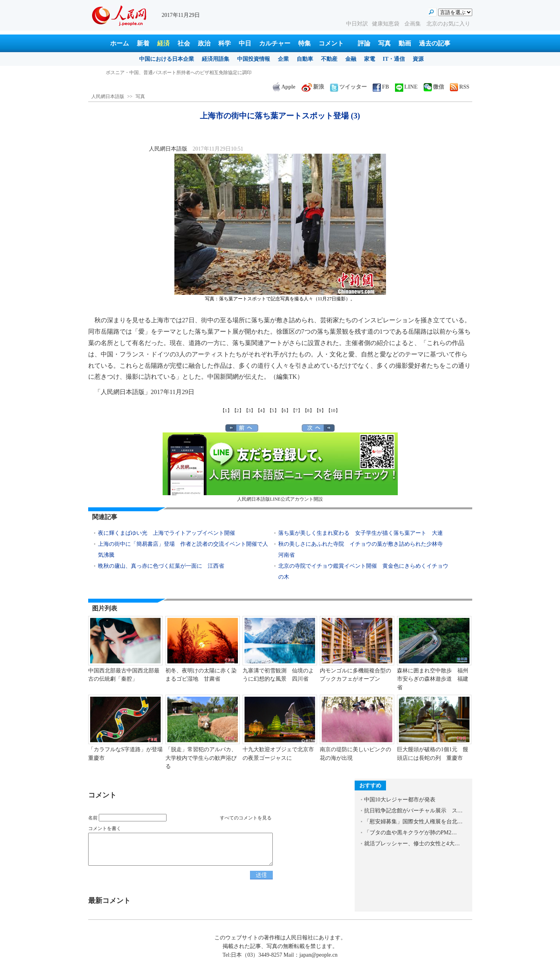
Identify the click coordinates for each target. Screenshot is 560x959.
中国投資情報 (254, 59)
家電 (370, 59)
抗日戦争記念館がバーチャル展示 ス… (413, 811)
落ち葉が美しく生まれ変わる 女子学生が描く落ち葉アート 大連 (361, 533)
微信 (434, 87)
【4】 (261, 410)
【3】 (250, 410)
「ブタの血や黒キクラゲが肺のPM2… (410, 833)
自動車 (305, 59)
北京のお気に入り (448, 24)
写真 (384, 43)
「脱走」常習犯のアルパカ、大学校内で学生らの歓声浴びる (201, 758)
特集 (304, 43)
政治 (204, 43)
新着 (143, 43)
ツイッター (348, 87)
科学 (225, 43)
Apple (284, 87)
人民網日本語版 (108, 96)
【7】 (297, 410)
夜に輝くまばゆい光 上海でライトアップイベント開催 (167, 533)
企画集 (413, 24)
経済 (163, 43)
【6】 (285, 410)
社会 (184, 43)
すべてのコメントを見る (246, 818)
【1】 (226, 410)
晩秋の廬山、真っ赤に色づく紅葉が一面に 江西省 (161, 566)
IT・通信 (394, 59)
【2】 (238, 410)
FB (381, 87)
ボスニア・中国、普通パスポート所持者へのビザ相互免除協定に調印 (179, 73)
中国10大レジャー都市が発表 (400, 800)
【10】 (333, 410)
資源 (418, 59)
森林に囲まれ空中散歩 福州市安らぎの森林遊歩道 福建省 (433, 679)
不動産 (329, 59)
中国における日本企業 (167, 59)
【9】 (320, 410)
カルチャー (275, 43)
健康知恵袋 (386, 24)
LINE (406, 87)
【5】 (273, 410)
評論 (364, 43)
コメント (331, 43)
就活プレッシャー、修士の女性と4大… (412, 844)
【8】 (308, 410)
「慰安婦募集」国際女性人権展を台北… (413, 822)
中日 (245, 43)
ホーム (120, 43)
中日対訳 (357, 24)
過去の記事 (435, 43)
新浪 (313, 87)
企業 (283, 59)
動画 (405, 43)
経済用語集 (216, 59)
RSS (460, 87)
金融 (351, 59)
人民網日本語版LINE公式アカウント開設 (280, 467)
